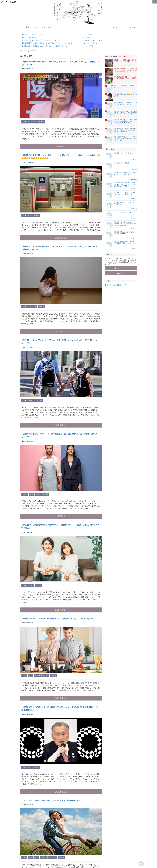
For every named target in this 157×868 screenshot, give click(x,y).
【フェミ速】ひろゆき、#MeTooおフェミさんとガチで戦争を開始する (51, 801)
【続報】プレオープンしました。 (32, 34)
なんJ (24, 122)
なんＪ (57, 27)
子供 (35, 307)
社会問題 (39, 585)
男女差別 (41, 122)
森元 (30, 767)
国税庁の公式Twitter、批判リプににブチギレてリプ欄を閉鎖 (41, 40)
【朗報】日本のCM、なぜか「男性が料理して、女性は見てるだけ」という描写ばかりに (58, 619)
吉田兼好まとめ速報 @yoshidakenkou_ (118, 285)
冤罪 (30, 216)
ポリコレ (38, 494)
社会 (50, 27)
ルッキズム (31, 400)
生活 (43, 27)
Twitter (24, 676)
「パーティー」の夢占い (90, 43)
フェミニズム (32, 122)
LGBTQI (25, 494)
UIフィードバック (121, 268)
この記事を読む (61, 147)
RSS (125, 27)
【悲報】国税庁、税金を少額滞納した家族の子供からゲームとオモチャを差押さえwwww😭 (51, 43)
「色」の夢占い (87, 37)
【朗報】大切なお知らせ (29, 37)
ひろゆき (43, 858)
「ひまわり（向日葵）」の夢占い (93, 40)
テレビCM (38, 676)
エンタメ (35, 27)
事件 (30, 307)
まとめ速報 (24, 27)
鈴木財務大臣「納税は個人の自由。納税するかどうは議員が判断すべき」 (45, 46)
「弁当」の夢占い (88, 34)
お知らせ (121, 273)
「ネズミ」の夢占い (88, 46)
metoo (24, 858)
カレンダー (116, 27)
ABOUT (133, 27)
